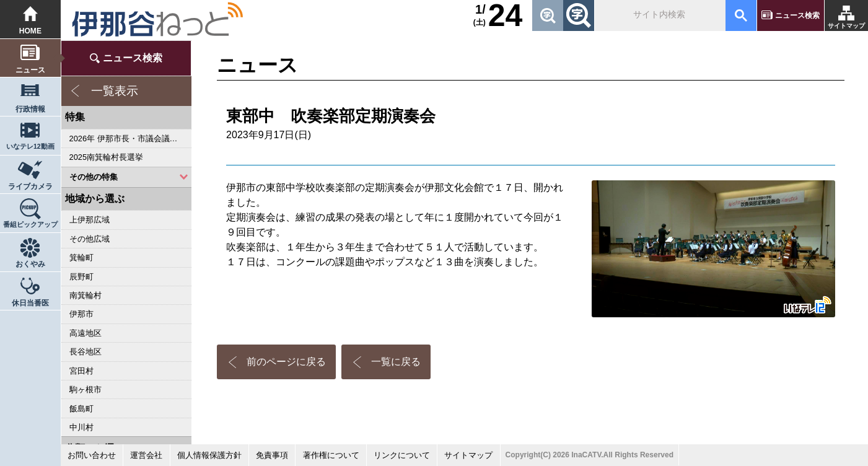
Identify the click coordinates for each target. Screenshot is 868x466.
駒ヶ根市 (85, 389)
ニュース (30, 70)
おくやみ (30, 264)
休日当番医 (30, 303)
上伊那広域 (90, 220)
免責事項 (272, 455)
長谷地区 (85, 352)
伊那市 (81, 314)
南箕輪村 (85, 295)
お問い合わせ (92, 455)
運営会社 (146, 455)
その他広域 (90, 239)
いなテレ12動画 (30, 146)
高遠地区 (85, 333)
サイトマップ (846, 26)
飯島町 (81, 409)
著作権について (331, 455)
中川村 (81, 427)
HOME (30, 31)
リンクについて (402, 455)
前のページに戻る (286, 362)
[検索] (659, 15)
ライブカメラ (30, 187)
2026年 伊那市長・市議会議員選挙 (130, 138)
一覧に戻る (396, 362)
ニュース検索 (797, 15)
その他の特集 (94, 177)
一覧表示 (115, 91)
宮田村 (81, 371)
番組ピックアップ (30, 224)
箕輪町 (81, 257)
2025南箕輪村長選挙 (106, 157)
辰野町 (81, 277)
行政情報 (30, 109)
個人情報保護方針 (209, 455)
